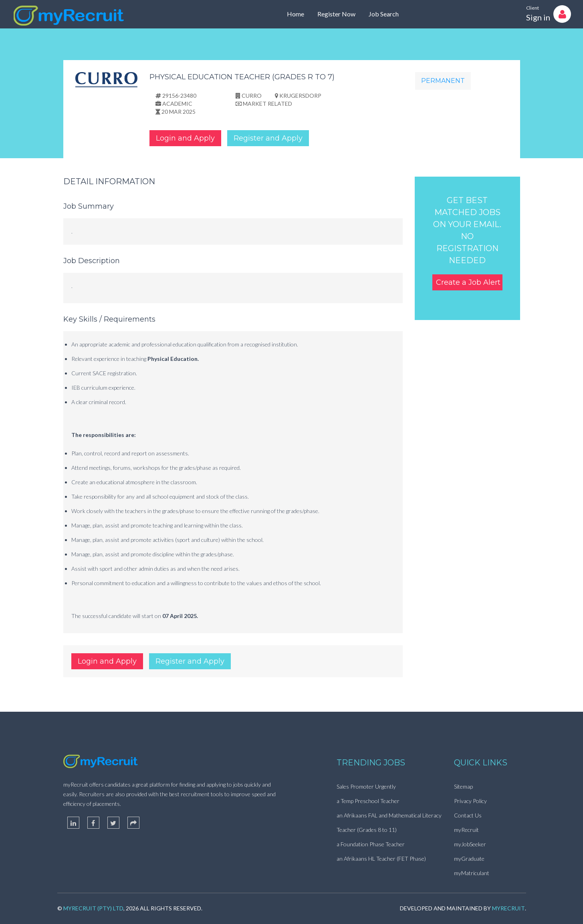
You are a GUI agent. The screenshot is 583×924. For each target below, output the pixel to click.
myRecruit (466, 830)
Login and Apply (185, 138)
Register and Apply (268, 138)
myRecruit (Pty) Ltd (93, 908)
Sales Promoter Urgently (366, 786)
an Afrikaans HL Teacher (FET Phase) (381, 859)
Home (296, 14)
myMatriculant (472, 873)
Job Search (384, 14)
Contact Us (468, 815)
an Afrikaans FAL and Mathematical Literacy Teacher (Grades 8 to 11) (389, 822)
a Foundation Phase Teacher (371, 844)
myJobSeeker (470, 844)
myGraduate (469, 859)
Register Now (336, 14)
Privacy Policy (470, 801)
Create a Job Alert (468, 282)
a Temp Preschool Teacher (368, 801)
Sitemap (463, 786)
